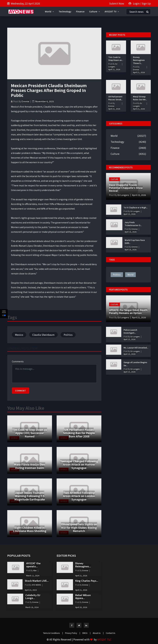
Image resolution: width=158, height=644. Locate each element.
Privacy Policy (73, 633)
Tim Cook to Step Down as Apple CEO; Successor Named (30, 433)
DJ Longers (137, 105)
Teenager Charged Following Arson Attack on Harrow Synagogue (79, 464)
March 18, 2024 (32, 607)
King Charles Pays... (87, 581)
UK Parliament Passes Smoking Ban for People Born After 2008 (79, 433)
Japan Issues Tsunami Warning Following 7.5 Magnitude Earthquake (30, 496)
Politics (68, 335)
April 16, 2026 (131, 232)
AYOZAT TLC (104, 639)
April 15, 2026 (139, 195)
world (130, 275)
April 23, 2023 (31, 590)
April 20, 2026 (81, 607)
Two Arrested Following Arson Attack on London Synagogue (79, 496)
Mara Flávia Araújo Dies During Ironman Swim (30, 466)
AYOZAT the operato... (33, 565)
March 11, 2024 (33, 575)
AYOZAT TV (112, 11)
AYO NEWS (36, 585)
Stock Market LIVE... (37, 581)
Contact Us (110, 633)
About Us (98, 633)
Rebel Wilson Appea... (83, 596)
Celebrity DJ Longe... (33, 596)
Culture (95, 11)
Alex (35, 570)
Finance (80, 11)
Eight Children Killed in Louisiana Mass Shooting (30, 529)
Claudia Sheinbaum (43, 335)
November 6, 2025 (45, 101)
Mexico (19, 335)
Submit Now (117, 3)
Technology (65, 11)
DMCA (86, 633)
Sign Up (146, 3)
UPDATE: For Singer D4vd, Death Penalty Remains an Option (128, 311)
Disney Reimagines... (83, 565)
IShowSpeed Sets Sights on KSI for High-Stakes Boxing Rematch (79, 527)
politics (117, 275)
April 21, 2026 (114, 69)
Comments (18, 361)
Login (136, 3)
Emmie (25, 101)
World (49, 11)
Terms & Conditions (53, 633)
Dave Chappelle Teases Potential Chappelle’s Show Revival (126, 188)
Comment (21, 391)
